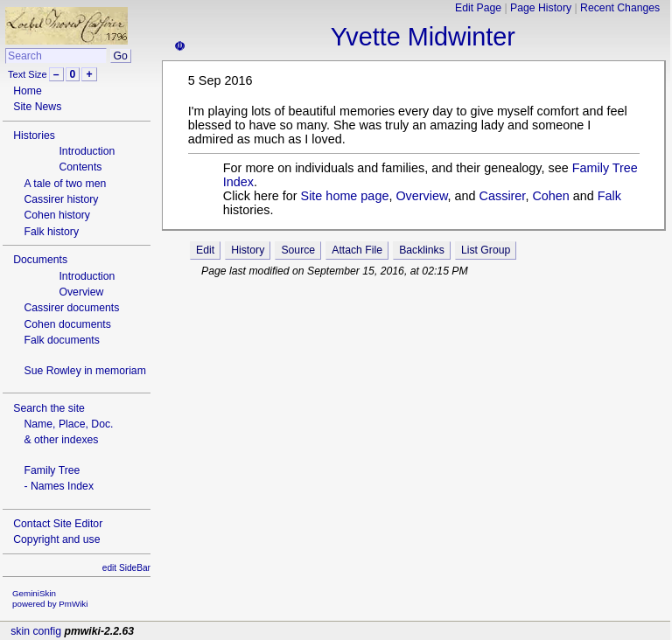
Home (28, 91)
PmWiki (73, 604)
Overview (81, 292)
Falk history (51, 232)
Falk (609, 196)
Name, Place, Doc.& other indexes (68, 432)
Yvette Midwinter (423, 37)
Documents (40, 260)
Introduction (87, 151)
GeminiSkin (34, 593)
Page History (541, 8)
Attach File (357, 250)
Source (298, 250)
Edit (205, 250)
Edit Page (478, 8)
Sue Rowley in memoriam (84, 371)
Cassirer (503, 196)
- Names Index (59, 486)
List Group (486, 250)
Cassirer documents (71, 308)
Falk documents (61, 340)
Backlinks (422, 250)
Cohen (550, 196)
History (248, 250)
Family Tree (52, 470)
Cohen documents (67, 324)
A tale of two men (65, 184)
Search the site (49, 408)
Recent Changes (620, 8)
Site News (37, 107)
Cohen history (57, 215)
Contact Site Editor (58, 524)
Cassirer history (61, 199)
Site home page (345, 196)
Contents (80, 167)
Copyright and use (56, 539)
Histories (34, 136)
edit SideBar (126, 568)
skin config (36, 631)
